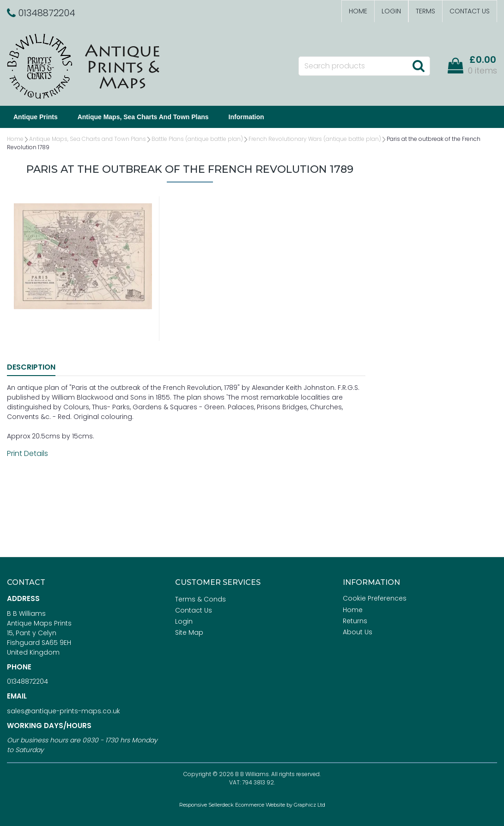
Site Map (189, 632)
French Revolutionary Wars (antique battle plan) (315, 139)
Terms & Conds (200, 599)
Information (246, 117)
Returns (355, 621)
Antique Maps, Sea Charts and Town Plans (143, 117)
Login (391, 11)
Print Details (27, 453)
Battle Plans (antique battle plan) (197, 139)
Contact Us (470, 11)
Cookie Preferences (375, 598)
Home (358, 11)
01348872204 (27, 681)
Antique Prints (36, 117)
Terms (425, 11)
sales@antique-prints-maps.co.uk (64, 711)
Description (31, 367)
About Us (358, 632)
